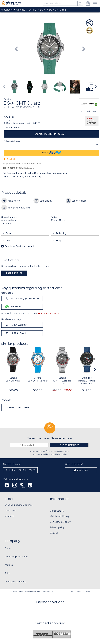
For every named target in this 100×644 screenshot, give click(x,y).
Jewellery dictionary (60, 522)
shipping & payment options (19, 505)
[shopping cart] (88, 4)
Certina (13, 378)
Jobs (7, 573)
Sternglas (87, 378)
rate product (14, 273)
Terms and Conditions (15, 582)
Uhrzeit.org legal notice (16, 557)
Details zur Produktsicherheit (19, 247)
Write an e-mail (15, 333)
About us (9, 565)
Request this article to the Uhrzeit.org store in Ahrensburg (37, 173)
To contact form (16, 325)
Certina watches (18, 408)
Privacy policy (57, 528)
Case (9, 233)
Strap (59, 241)
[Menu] (95, 4)
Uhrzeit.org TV (57, 511)
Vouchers (9, 516)
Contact (9, 548)
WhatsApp (13, 307)
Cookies (54, 533)
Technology (62, 233)
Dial (8, 241)
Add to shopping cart (52, 134)
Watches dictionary (60, 516)
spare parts (10, 511)
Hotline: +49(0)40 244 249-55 (22, 299)
